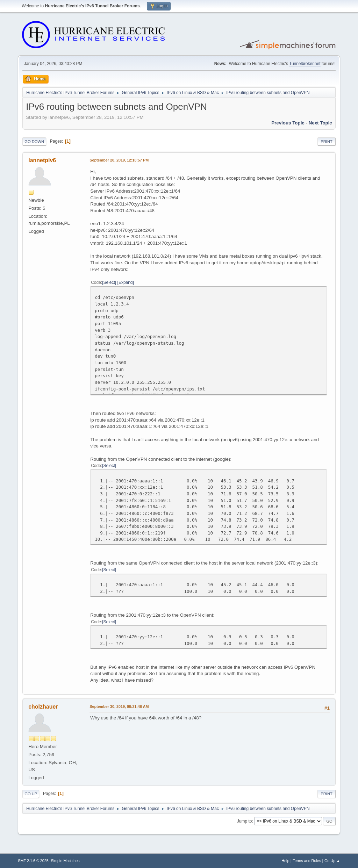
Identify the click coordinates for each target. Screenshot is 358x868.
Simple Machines (65, 861)
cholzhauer (43, 707)
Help (285, 861)
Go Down (34, 142)
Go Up (31, 794)
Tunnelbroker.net (305, 64)
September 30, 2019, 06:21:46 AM (119, 706)
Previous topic (288, 123)
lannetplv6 (42, 160)
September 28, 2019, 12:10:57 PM (119, 160)
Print (327, 142)
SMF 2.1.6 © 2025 (33, 861)
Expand (126, 282)
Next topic (320, 123)
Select (109, 282)
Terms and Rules (307, 861)
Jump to (245, 821)
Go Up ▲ (332, 861)
